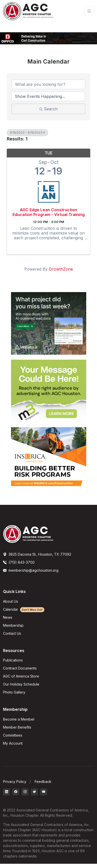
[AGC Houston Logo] (28, 11)
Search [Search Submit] (49, 109)
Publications (13, 660)
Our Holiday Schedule (21, 684)
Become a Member (19, 719)
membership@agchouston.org (31, 570)
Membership (13, 625)
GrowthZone (61, 269)
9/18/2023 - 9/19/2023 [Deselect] (27, 133)
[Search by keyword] (49, 84)
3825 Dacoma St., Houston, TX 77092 (37, 554)
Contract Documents (20, 668)
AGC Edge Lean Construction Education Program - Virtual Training (49, 212)
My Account (13, 743)
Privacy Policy (15, 782)
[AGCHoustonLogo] (28, 534)
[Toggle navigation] (89, 11)
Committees (13, 735)
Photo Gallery (14, 692)
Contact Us (12, 633)
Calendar (24, 609)
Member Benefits (17, 727)
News (8, 617)
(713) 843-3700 (19, 562)
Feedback (43, 782)
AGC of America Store (21, 676)
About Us (11, 601)
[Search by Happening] (48, 96)
